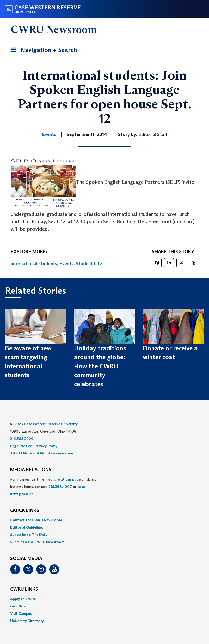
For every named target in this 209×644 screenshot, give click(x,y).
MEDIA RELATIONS (31, 470)
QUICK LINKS (25, 511)
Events (66, 264)
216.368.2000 (22, 439)
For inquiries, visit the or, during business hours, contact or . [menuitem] (53, 487)
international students (34, 264)
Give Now (18, 606)
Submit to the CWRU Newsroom (37, 542)
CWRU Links (24, 589)
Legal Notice (21, 446)
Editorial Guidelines (27, 527)
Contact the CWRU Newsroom (36, 520)
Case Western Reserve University (51, 424)
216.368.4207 (60, 487)
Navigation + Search (42, 51)
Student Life (89, 264)
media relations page (63, 479)
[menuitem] (104, 520)
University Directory (27, 621)
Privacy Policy (46, 446)
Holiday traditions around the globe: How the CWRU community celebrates (100, 366)
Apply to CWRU (23, 599)
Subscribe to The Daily (29, 535)
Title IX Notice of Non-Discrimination (42, 453)
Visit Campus (21, 613)
